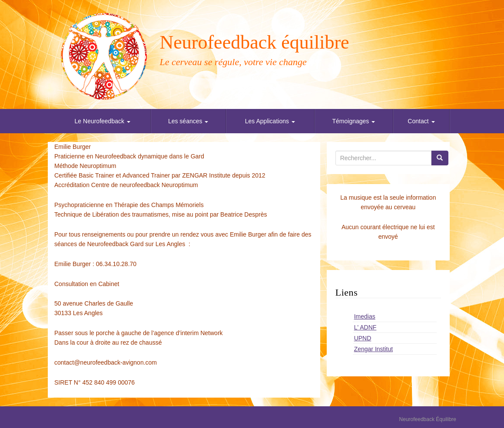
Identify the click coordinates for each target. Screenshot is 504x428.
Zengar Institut (374, 349)
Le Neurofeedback (103, 121)
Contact (421, 121)
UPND (363, 338)
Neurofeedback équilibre (255, 42)
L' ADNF (365, 327)
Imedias (365, 316)
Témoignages (354, 121)
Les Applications (270, 121)
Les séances (188, 121)
